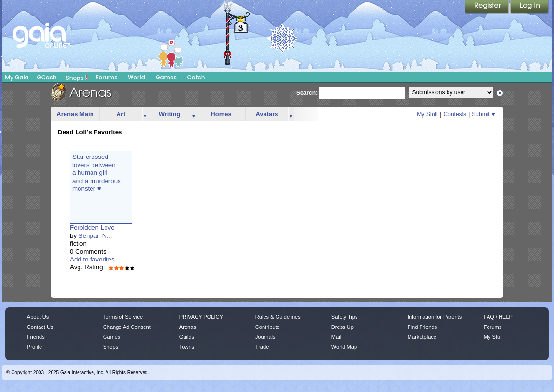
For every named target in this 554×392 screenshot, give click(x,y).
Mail (336, 337)
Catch (196, 77)
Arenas (188, 327)
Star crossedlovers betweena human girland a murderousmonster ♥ (97, 173)
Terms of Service (123, 317)
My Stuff (427, 114)
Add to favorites (92, 259)
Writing (170, 114)
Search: (307, 93)
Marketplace (422, 337)
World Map (344, 347)
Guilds (187, 337)
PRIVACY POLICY (201, 317)
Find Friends (422, 327)
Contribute (268, 327)
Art (121, 114)
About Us (38, 317)
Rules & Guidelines (278, 317)
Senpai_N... (95, 236)
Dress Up (343, 327)
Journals (265, 337)
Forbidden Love (92, 228)
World (136, 77)
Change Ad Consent (127, 327)
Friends (36, 337)
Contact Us (40, 327)
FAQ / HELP (498, 317)
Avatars (267, 114)
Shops (77, 78)
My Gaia (17, 77)
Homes (221, 114)
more (145, 114)
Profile (34, 347)
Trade (262, 347)
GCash (47, 77)
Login (529, 7)
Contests (455, 114)
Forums (106, 77)
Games (166, 77)
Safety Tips (345, 317)
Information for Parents (435, 317)
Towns (187, 347)
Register (488, 7)
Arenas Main (75, 114)
